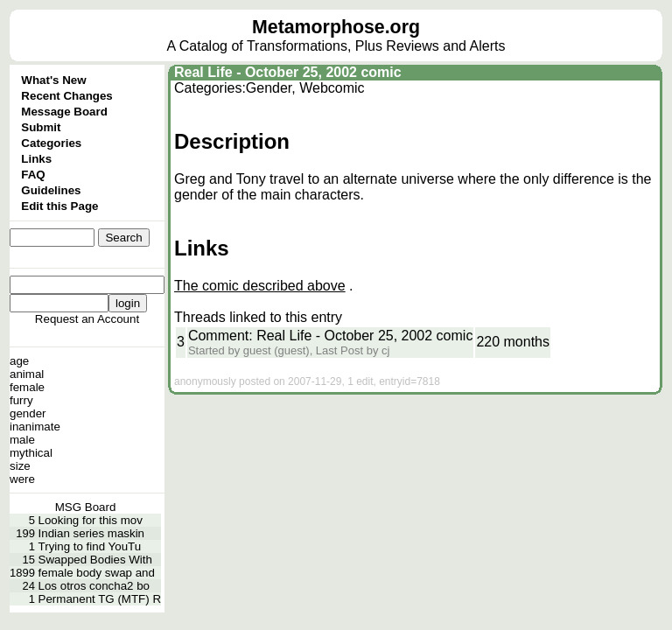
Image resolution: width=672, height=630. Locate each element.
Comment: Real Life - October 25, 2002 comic (330, 336)
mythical (31, 453)
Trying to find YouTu (90, 546)
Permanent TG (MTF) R (100, 599)
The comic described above (260, 286)
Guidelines (51, 190)
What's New (53, 80)
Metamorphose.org (336, 27)
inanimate (35, 427)
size (20, 466)
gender (28, 413)
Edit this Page (59, 206)
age (19, 361)
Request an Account (87, 319)
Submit (41, 127)
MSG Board (86, 507)
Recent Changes (66, 96)
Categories (51, 143)
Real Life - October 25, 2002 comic (288, 72)
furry (21, 400)
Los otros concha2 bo (94, 586)
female (27, 387)
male (22, 440)
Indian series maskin (92, 533)
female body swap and (97, 573)
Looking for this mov (91, 520)
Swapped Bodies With (95, 560)
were (22, 479)
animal (27, 374)
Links (36, 159)
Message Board (64, 112)
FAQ (33, 175)
